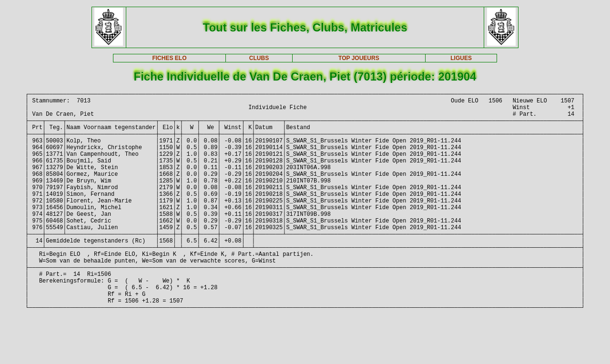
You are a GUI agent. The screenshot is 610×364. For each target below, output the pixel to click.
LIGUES (461, 58)
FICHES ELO (169, 58)
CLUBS (259, 58)
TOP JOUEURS (359, 58)
